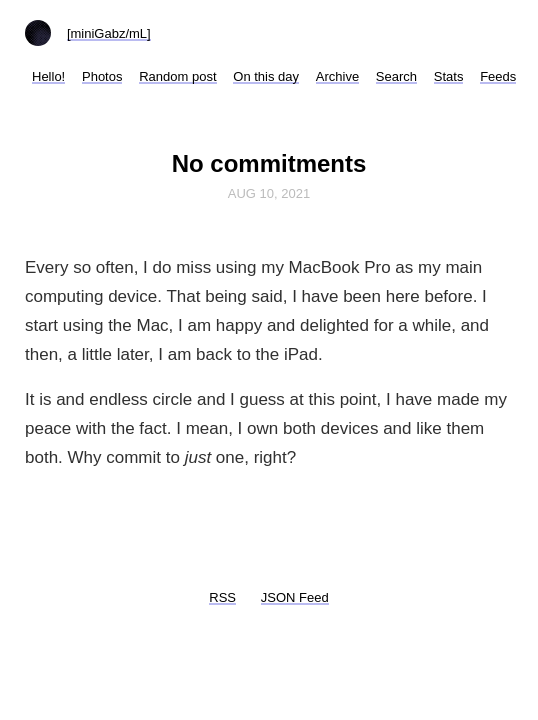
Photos (102, 76)
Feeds (498, 76)
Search (396, 76)
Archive (337, 76)
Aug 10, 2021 (269, 193)
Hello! (48, 76)
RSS (222, 597)
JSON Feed (295, 597)
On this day (266, 76)
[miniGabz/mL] (109, 33)
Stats (449, 76)
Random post (177, 76)
